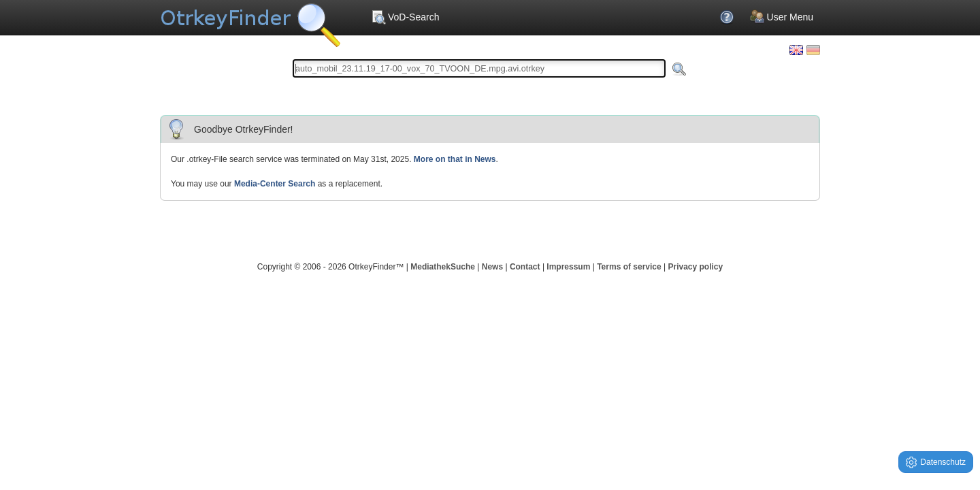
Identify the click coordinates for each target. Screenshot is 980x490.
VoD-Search (405, 17)
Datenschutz (936, 462)
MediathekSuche (443, 267)
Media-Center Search (275, 184)
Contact (525, 267)
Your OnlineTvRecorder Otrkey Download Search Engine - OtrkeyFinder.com (250, 20)
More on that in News (455, 159)
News (492, 267)
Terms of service (629, 267)
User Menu (782, 17)
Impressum (568, 267)
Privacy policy (695, 267)
